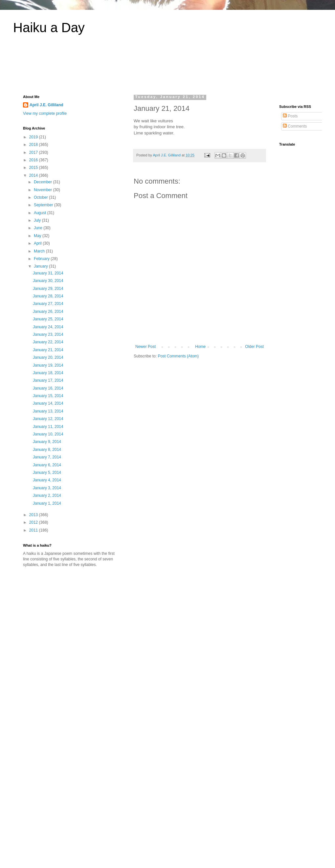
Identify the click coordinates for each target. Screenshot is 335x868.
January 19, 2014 (48, 365)
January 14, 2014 (48, 403)
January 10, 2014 (48, 434)
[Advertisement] (167, 69)
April (38, 243)
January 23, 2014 (48, 334)
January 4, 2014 (47, 480)
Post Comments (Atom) (178, 356)
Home (200, 347)
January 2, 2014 (47, 495)
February (42, 259)
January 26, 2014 (48, 312)
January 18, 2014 (48, 373)
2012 (34, 522)
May (38, 236)
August (41, 213)
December (44, 182)
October (41, 197)
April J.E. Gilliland (46, 105)
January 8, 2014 (47, 450)
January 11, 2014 (48, 427)
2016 (34, 160)
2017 (34, 152)
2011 (34, 530)
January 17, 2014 (48, 380)
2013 (34, 515)
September (44, 205)
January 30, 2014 (48, 281)
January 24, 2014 (48, 327)
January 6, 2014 (47, 465)
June (39, 228)
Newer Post (145, 347)
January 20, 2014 (48, 357)
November (44, 190)
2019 (34, 137)
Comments (295, 126)
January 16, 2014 (48, 388)
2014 (34, 175)
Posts (290, 116)
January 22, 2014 (48, 342)
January (41, 266)
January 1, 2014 (47, 503)
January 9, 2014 (47, 442)
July (38, 220)
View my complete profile (45, 113)
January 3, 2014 (47, 488)
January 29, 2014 (48, 289)
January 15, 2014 (48, 396)
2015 (34, 168)
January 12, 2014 (48, 419)
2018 (34, 145)
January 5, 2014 (47, 473)
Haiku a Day (49, 28)
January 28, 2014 (48, 296)
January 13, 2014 (48, 411)
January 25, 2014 (48, 319)
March (40, 251)
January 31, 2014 (48, 273)
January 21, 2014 (48, 350)
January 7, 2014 (47, 457)
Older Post (254, 347)
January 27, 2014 (48, 304)
